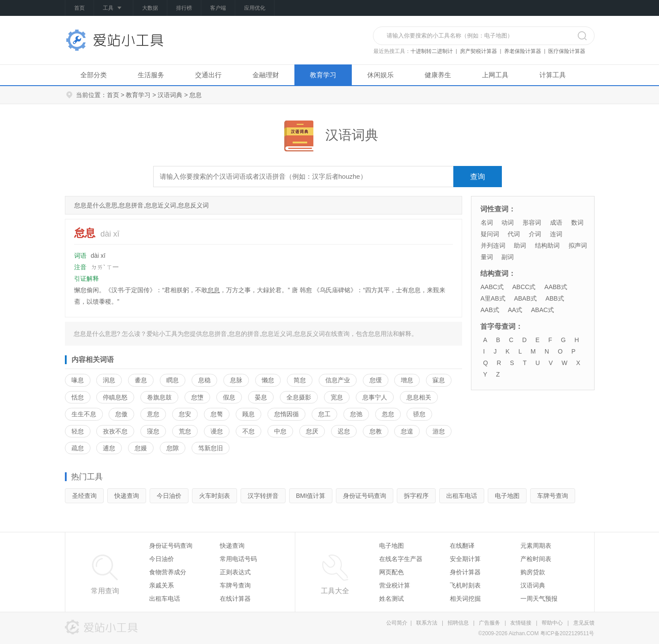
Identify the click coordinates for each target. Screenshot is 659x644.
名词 (487, 222)
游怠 (439, 431)
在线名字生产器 (401, 559)
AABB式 (555, 287)
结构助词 (547, 245)
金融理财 (266, 75)
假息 (229, 397)
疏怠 (78, 448)
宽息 (337, 397)
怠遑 (407, 431)
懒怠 (268, 380)
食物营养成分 (168, 572)
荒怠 (185, 431)
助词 (520, 245)
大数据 (150, 8)
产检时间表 (536, 559)
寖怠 (153, 431)
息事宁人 (375, 397)
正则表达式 (235, 572)
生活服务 (151, 75)
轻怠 (78, 431)
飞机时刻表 (465, 585)
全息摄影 (299, 397)
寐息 (439, 380)
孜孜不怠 (115, 431)
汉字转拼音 (263, 496)
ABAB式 (525, 298)
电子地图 (507, 496)
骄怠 (419, 414)
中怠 (280, 431)
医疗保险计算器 (567, 51)
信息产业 (338, 380)
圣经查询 (84, 496)
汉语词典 (170, 95)
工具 (113, 8)
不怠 (249, 431)
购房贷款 (533, 572)
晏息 (261, 397)
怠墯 (197, 397)
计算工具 (553, 75)
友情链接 (521, 623)
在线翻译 (462, 546)
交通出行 (208, 75)
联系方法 (427, 623)
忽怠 (388, 414)
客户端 (218, 8)
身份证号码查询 (365, 496)
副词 (508, 257)
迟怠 (344, 431)
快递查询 (127, 496)
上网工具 (495, 75)
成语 (556, 222)
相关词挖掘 (465, 599)
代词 (514, 234)
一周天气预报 (539, 599)
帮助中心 (552, 623)
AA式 (515, 310)
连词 (556, 234)
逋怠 (109, 448)
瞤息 (173, 380)
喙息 (78, 380)
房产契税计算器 (478, 51)
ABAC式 (542, 310)
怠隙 (173, 448)
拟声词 (578, 245)
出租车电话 (462, 496)
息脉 (236, 380)
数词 (577, 222)
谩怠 (217, 431)
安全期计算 (465, 559)
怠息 (214, 290)
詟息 (141, 380)
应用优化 (255, 8)
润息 (109, 380)
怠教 (376, 431)
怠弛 (356, 414)
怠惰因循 (286, 414)
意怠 (153, 414)
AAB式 (490, 310)
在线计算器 (235, 599)
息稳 (204, 380)
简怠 (300, 380)
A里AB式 (493, 298)
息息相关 (419, 397)
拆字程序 (416, 496)
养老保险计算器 (523, 51)
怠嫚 (141, 448)
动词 (508, 222)
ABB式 (555, 298)
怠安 (185, 414)
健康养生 (438, 75)
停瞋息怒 (115, 397)
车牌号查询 (553, 496)
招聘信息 (458, 623)
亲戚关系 (162, 585)
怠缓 (376, 380)
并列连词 (493, 245)
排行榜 (184, 8)
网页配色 (392, 572)
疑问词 (490, 234)
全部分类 (94, 75)
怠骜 (217, 414)
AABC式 (492, 287)
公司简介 (397, 623)
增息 (407, 380)
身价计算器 (465, 572)
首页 (79, 8)
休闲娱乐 (380, 75)
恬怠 (78, 397)
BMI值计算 (311, 496)
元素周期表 (536, 546)
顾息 (249, 414)
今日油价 (169, 496)
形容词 (532, 222)
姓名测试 (392, 599)
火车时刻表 (215, 496)
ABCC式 (524, 287)
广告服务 (490, 623)
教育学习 (323, 75)
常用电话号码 (238, 559)
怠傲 (121, 414)
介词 (535, 234)
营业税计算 (395, 585)
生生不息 (84, 414)
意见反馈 (584, 623)
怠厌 (312, 431)
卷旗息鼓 (159, 397)
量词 (487, 257)
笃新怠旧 (211, 448)
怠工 (324, 414)
